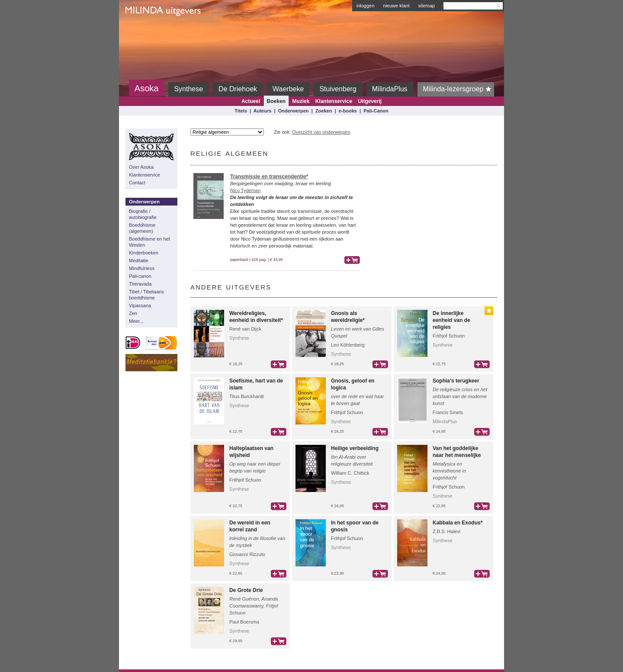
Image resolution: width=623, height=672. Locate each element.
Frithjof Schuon (449, 336)
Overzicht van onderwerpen (321, 132)
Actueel (251, 101)
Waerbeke (288, 89)
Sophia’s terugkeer (456, 381)
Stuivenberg (338, 89)
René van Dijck (245, 329)
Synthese (188, 89)
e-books (348, 111)
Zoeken (324, 111)
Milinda (143, 31)
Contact (137, 183)
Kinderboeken (144, 253)
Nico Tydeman (245, 190)
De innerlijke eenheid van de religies (451, 320)
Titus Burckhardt (247, 396)
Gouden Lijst (489, 311)
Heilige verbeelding (355, 448)
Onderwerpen (294, 111)
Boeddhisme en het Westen (149, 242)
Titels (241, 111)
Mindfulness (142, 268)
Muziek (301, 101)
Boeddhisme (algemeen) (142, 228)
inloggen (366, 6)
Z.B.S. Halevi (446, 531)
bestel (352, 260)
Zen (133, 313)
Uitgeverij (370, 101)
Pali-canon (140, 276)
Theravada (140, 284)
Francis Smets (448, 412)
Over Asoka (141, 167)
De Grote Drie (246, 590)
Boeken (276, 101)
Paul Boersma (244, 622)
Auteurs (263, 111)
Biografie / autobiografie (143, 214)
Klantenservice (334, 101)
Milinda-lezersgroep (459, 89)
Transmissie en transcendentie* (269, 177)
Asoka (147, 88)
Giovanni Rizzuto (247, 554)
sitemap (426, 6)
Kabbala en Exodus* (458, 523)
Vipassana (140, 305)
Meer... (136, 321)
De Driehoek (238, 89)
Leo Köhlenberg (348, 345)
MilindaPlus (390, 89)
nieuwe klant (396, 6)
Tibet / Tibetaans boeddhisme (146, 295)
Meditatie (139, 260)
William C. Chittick (350, 473)
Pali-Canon (376, 111)
